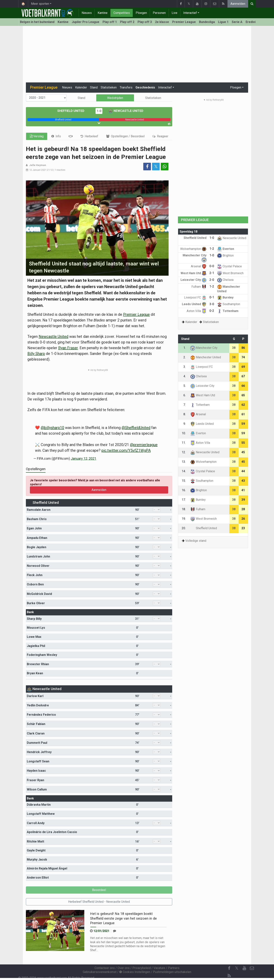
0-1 (212, 297)
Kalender (81, 87)
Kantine (103, 13)
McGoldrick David (39, 594)
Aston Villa (197, 311)
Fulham (199, 287)
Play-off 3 (145, 22)
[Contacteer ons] (252, 968)
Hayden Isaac (36, 771)
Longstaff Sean (38, 761)
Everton (226, 249)
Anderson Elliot (38, 878)
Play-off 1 (110, 22)
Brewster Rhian (38, 664)
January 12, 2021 (84, 458)
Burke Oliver (36, 603)
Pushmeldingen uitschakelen (172, 972)
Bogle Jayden (37, 547)
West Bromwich (230, 273)
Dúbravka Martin (39, 805)
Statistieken (109, 87)
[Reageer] (115, 931)
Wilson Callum (37, 789)
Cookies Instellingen (135, 972)
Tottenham (228, 311)
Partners (174, 968)
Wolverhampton (193, 249)
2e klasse (162, 22)
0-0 (212, 266)
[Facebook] (229, 968)
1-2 (212, 249)
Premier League (184, 22)
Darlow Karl (35, 696)
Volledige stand (196, 541)
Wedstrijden (115, 98)
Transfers (126, 87)
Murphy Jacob (37, 860)
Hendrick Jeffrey (39, 752)
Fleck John (35, 575)
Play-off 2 (127, 22)
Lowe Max (34, 637)
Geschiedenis (145, 87)
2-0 (212, 280)
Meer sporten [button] (40, 4)
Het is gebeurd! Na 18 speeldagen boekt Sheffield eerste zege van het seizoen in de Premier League (123, 918)
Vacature (159, 968)
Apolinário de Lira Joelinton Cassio (52, 832)
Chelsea (225, 280)
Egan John (34, 528)
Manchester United (206, 357)
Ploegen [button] (236, 87)
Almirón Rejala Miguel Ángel (47, 868)
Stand (94, 87)
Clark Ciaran (36, 733)
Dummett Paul (37, 743)
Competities (122, 13)
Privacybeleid (142, 968)
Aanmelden (238, 4)
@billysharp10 (52, 428)
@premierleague (144, 445)
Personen (159, 13)
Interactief (190, 13)
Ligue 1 (223, 22)
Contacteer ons (105, 968)
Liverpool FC (195, 297)
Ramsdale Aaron (39, 510)
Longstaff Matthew (41, 814)
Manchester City (204, 348)
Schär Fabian (36, 724)
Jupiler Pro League (86, 22)
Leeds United (194, 304)
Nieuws (87, 13)
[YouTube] (244, 968)
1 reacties (60, 170)
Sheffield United (74, 111)
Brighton (225, 255)
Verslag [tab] (37, 136)
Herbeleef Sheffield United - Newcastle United (99, 902)
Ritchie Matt (35, 841)
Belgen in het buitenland (37, 22)
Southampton (229, 304)
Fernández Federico (41, 715)
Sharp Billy (34, 619)
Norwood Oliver (38, 566)
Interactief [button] (165, 87)
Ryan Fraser (68, 348)
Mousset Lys (36, 628)
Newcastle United (126, 111)
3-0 (212, 304)
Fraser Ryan (35, 780)
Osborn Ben (35, 584)
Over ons (124, 968)
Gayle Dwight (36, 850)
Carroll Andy (36, 823)
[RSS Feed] (229, 976)
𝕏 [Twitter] (237, 968)
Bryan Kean (35, 673)
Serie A (237, 22)
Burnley (225, 297)
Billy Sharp (36, 354)
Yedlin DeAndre (38, 705)
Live (174, 13)
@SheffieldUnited (136, 428)
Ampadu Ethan (37, 538)
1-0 (99, 111)
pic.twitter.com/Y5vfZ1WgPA (126, 450)
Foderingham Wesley (42, 655)
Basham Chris (37, 519)
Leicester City (194, 280)
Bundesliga (207, 22)
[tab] (56, 136)
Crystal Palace (229, 266)
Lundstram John (38, 556)
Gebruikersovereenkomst (100, 972)
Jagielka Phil (36, 646)
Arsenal (199, 266)
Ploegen (141, 13)
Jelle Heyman (38, 165)
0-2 (212, 311)
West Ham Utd (194, 273)
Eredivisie (253, 22)
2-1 (212, 273)
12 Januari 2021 (38, 170)
